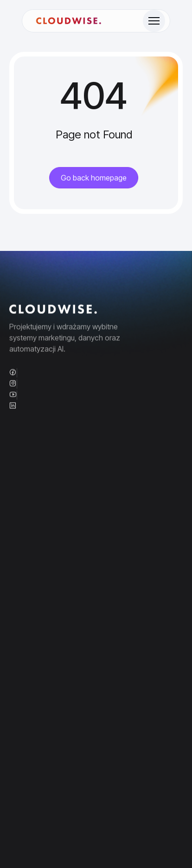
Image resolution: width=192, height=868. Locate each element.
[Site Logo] (69, 21)
